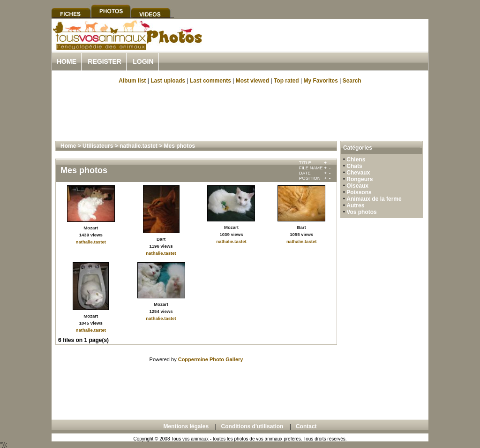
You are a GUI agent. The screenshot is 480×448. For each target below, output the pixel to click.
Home (67, 61)
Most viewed (252, 81)
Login (143, 61)
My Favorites (321, 81)
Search (352, 81)
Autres (355, 205)
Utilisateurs (98, 146)
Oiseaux (357, 186)
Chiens (356, 159)
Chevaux (358, 173)
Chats (354, 166)
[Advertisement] (319, 46)
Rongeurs (360, 179)
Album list (132, 81)
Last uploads (168, 81)
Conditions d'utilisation (252, 426)
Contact (306, 426)
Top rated (286, 81)
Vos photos (361, 212)
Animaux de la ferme (374, 199)
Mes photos (180, 146)
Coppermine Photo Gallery (211, 359)
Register (105, 61)
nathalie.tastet (139, 146)
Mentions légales (186, 426)
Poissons (359, 192)
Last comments (210, 81)
